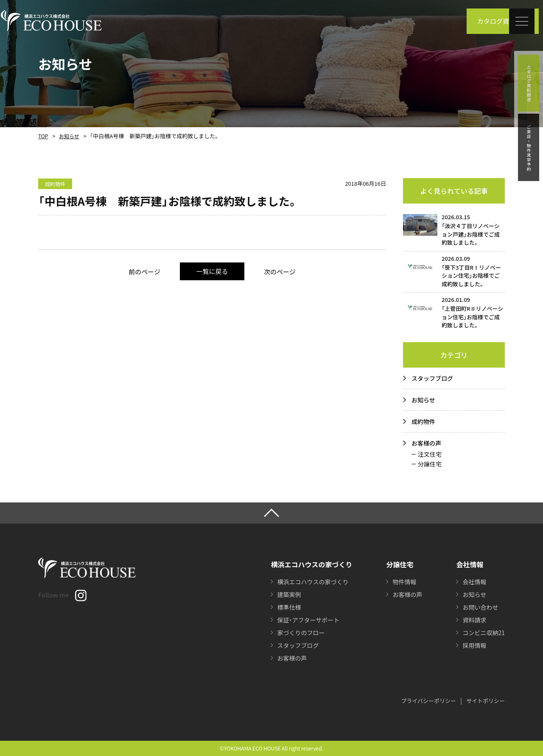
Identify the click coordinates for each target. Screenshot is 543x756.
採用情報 (474, 645)
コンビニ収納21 (484, 633)
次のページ (280, 272)
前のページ (144, 272)
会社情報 (474, 582)
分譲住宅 (430, 464)
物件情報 (404, 582)
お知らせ (69, 136)
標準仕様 (289, 607)
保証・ (308, 620)
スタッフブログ (432, 378)
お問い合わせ (480, 607)
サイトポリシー (486, 701)
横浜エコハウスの (313, 582)
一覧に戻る (212, 271)
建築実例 (289, 594)
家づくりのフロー (301, 633)
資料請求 (474, 620)
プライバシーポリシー (428, 701)
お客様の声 (426, 443)
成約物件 (423, 421)
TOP (43, 136)
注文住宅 (430, 454)
